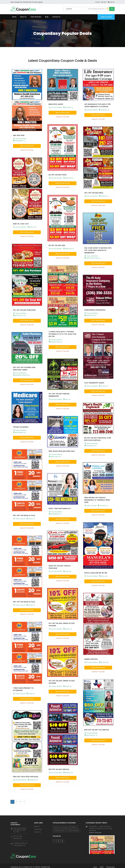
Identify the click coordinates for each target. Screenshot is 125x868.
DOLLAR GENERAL (20, 139)
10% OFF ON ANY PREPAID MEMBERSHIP (59, 395)
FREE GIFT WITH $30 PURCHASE (26, 777)
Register (111, 2)
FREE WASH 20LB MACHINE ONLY (62, 451)
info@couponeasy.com (20, 843)
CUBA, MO (67, 571)
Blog (47, 17)
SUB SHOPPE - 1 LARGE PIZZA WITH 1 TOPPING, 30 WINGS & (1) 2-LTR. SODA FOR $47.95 (102, 831)
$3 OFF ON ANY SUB (57, 245)
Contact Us (56, 17)
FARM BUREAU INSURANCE (95, 310)
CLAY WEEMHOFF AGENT (94, 383)
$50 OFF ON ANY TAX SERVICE (97, 730)
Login (104, 2)
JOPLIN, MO (103, 576)
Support (98, 2)
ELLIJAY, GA (68, 629)
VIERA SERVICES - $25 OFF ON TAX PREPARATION (102, 849)
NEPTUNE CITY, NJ (19, 315)
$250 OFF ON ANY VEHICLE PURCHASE (60, 567)
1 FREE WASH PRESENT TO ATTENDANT (23, 689)
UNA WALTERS (19, 135)
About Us (23, 17)
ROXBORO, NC (104, 110)
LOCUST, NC (104, 386)
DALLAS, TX (31, 519)
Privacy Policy (111, 864)
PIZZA (56, 827)
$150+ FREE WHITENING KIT (60, 509)
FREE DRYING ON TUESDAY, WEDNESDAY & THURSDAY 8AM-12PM (97, 500)
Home (14, 17)
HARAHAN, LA (104, 196)
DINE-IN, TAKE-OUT (21, 224)
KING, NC (67, 399)
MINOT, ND (32, 227)
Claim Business (36, 17)
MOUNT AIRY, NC (91, 315)
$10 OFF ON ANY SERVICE (59, 769)
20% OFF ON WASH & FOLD (24, 515)
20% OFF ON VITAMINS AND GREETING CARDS (24, 369)
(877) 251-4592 (18, 836)
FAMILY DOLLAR (19, 519)
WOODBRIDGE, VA (55, 514)
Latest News (38, 829)
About (102, 864)
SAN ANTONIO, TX (91, 735)
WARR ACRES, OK (55, 457)
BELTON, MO (104, 662)
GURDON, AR (68, 773)
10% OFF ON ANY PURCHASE (24, 310)
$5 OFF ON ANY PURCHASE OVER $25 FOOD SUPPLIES (98, 439)
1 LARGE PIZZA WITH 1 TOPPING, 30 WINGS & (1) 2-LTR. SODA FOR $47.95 (62, 334)
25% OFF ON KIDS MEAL (94, 193)
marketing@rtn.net (19, 845)
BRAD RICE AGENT (56, 104)
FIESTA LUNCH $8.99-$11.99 (96, 573)
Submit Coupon (106, 17)
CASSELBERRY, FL (19, 141)
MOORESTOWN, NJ (55, 342)
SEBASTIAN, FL (69, 178)
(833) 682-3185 (18, 838)
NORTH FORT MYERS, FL (93, 258)
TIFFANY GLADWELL (21, 427)
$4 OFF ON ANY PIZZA (58, 175)
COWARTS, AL (68, 107)
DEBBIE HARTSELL (91, 659)
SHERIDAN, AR (33, 780)
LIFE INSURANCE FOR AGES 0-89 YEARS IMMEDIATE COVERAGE (97, 105)
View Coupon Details (27, 146)
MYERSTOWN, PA (90, 446)
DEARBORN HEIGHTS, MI (21, 375)
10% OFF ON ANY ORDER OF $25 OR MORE (62, 624)
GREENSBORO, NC (20, 432)
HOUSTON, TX (103, 506)
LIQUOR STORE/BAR (73, 831)
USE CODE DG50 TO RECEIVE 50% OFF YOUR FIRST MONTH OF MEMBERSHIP (98, 250)
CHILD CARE (64, 827)
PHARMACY (74, 827)
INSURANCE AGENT (59, 831)
